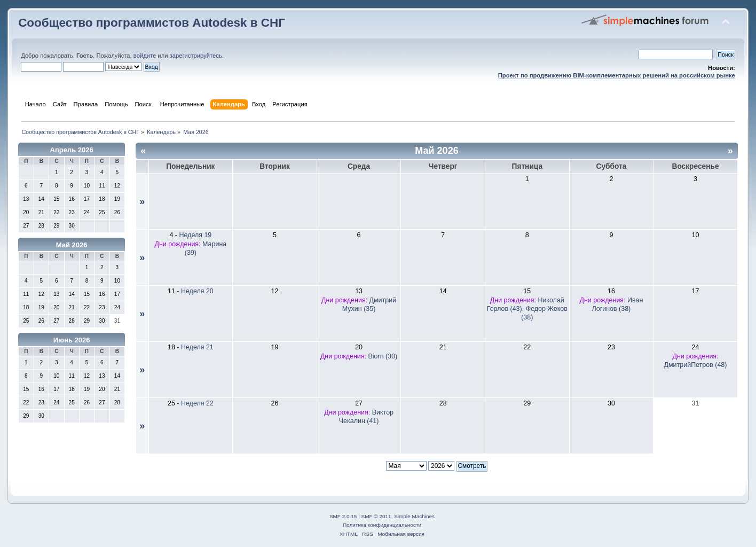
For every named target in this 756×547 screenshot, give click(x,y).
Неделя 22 (197, 403)
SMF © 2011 (376, 516)
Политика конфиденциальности (382, 525)
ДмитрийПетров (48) (696, 365)
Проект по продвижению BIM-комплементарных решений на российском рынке (617, 75)
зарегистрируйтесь (196, 56)
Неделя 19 (195, 235)
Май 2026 (72, 245)
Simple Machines (414, 516)
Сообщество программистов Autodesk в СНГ (152, 23)
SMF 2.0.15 (343, 516)
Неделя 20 (197, 291)
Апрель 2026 (72, 150)
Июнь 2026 (72, 340)
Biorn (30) (383, 356)
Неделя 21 (197, 347)
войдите (145, 56)
